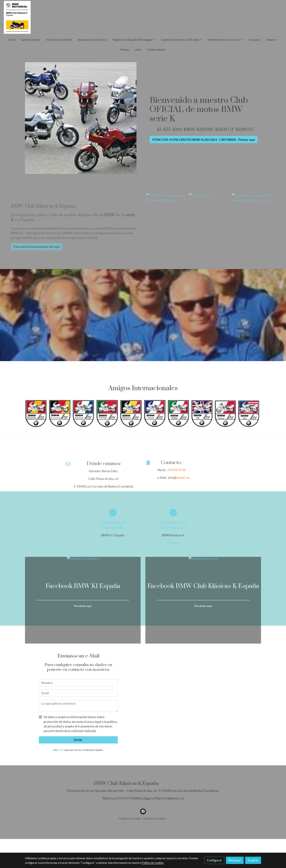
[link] (17, 17)
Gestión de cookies (154, 819)
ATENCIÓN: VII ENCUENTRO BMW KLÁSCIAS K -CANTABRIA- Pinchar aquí (204, 140)
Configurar (214, 860)
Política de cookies (130, 819)
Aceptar (253, 860)
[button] (134, 40)
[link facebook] (143, 811)
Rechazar (235, 860)
